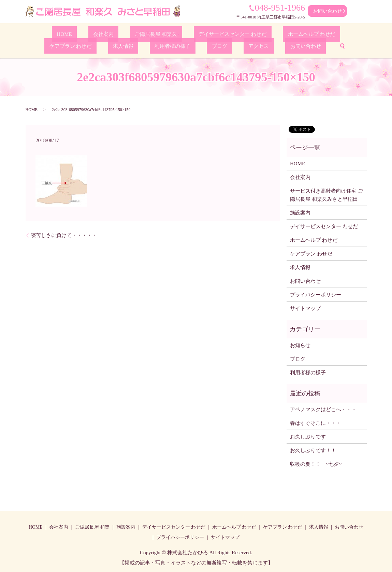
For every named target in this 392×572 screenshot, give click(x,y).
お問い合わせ (328, 11)
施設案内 (300, 212)
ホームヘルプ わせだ (250, 34)
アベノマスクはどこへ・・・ (323, 408)
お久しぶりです (308, 436)
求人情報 (344, 34)
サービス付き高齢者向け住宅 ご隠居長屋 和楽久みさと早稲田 (326, 194)
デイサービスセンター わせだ (185, 34)
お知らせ (300, 344)
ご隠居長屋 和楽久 (115, 34)
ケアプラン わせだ (303, 34)
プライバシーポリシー (316, 294)
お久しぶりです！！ (313, 449)
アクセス (201, 45)
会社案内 (74, 34)
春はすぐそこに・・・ (316, 422)
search (267, 45)
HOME (46, 34)
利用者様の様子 (137, 45)
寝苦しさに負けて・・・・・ (64, 234)
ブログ (172, 45)
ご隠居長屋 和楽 (92, 526)
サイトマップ (305, 307)
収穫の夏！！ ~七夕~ (318, 463)
